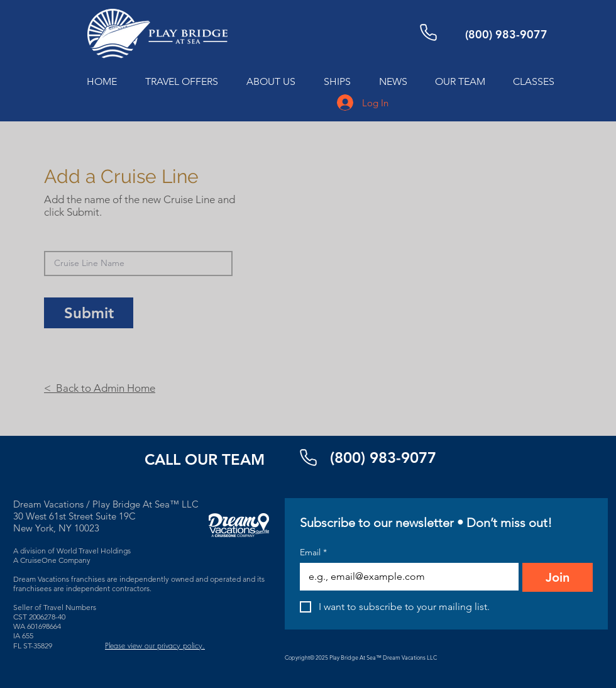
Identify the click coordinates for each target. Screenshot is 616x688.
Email (313, 552)
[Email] (405, 577)
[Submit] (89, 313)
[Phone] (428, 32)
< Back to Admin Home (100, 388)
